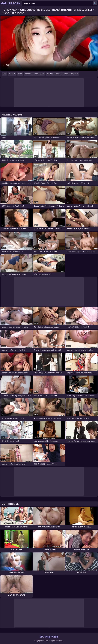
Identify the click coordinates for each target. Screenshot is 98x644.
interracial (74, 74)
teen (5, 74)
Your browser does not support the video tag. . (49, 43)
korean (65, 74)
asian (20, 74)
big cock (12, 74)
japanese (28, 74)
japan (58, 74)
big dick (50, 74)
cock (36, 74)
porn (42, 74)
